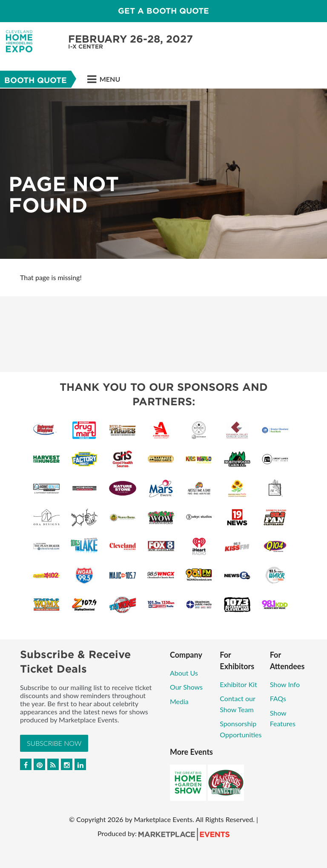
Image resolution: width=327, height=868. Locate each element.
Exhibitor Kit (238, 684)
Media (179, 701)
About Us (184, 673)
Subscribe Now (54, 743)
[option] (163, 174)
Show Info (285, 684)
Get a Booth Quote (163, 11)
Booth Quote (36, 80)
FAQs (278, 698)
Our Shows (186, 687)
